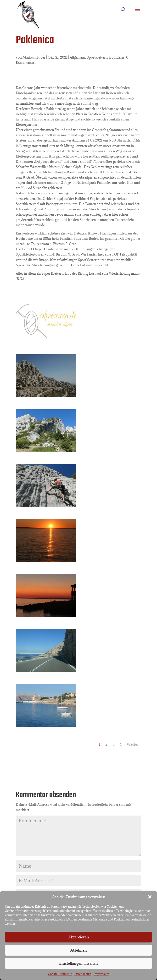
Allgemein (77, 57)
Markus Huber (34, 57)
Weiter (133, 744)
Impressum (101, 974)
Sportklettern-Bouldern (105, 57)
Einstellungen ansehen (78, 963)
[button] (150, 897)
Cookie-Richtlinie (60, 974)
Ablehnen (79, 950)
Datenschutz (83, 974)
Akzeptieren (79, 937)
